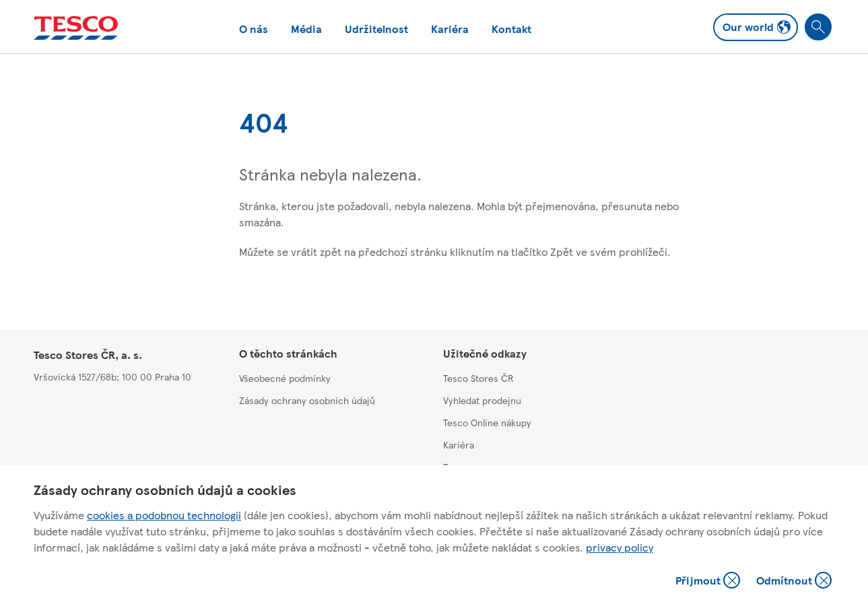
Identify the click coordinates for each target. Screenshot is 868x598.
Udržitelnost (376, 29)
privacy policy (620, 547)
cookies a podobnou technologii (164, 515)
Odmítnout (794, 582)
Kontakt (511, 29)
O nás (254, 29)
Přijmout (708, 582)
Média (306, 29)
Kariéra (450, 29)
